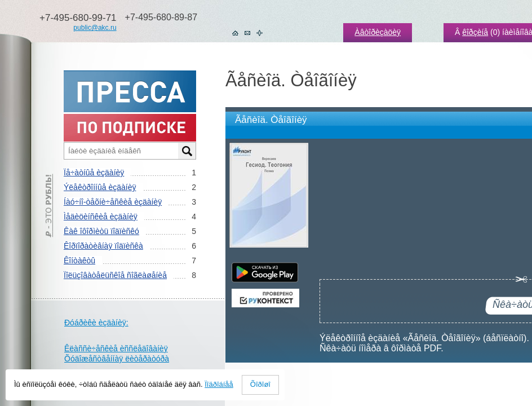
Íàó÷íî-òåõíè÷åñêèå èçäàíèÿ (113, 202)
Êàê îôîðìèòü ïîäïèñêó (101, 231)
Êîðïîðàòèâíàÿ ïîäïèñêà (103, 246)
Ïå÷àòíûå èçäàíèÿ (94, 173)
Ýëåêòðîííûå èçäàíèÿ (100, 187)
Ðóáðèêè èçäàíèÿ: (96, 323)
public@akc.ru (95, 28)
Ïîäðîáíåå (219, 384)
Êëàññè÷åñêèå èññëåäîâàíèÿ (116, 348)
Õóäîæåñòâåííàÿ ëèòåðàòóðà (117, 359)
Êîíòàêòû (79, 261)
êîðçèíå (475, 32)
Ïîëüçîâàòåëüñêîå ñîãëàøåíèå (115, 275)
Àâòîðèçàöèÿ (378, 32)
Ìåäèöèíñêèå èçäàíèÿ (101, 217)
